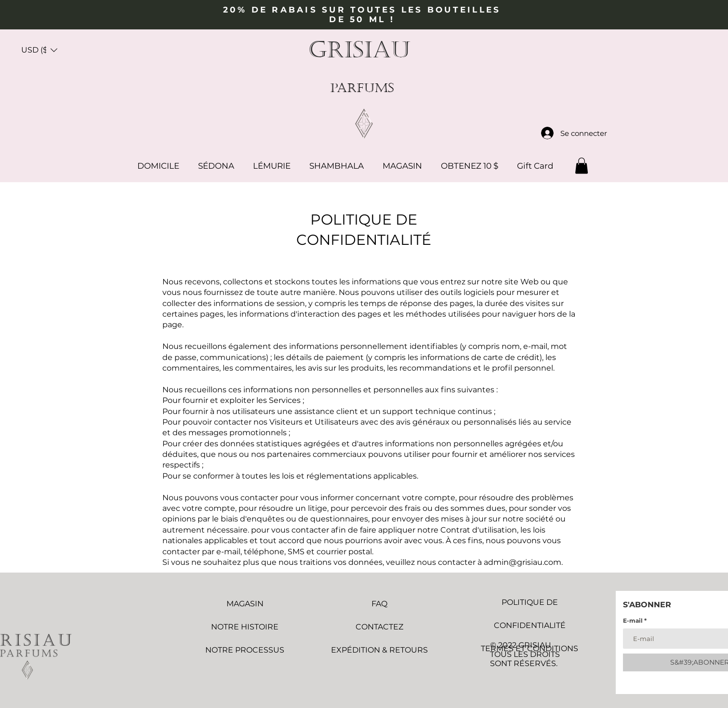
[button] (39, 50)
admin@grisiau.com (523, 562)
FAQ (379, 604)
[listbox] (39, 50)
